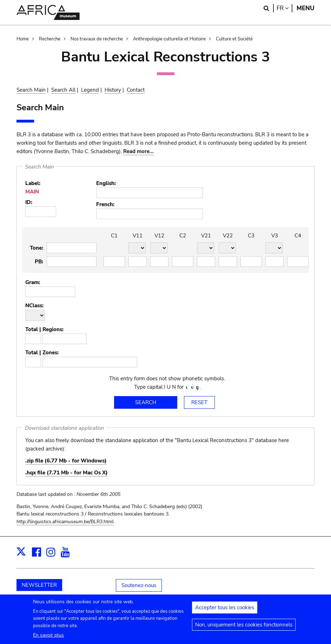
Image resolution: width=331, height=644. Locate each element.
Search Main (31, 90)
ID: (29, 202)
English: (106, 183)
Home (23, 39)
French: (105, 204)
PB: (39, 262)
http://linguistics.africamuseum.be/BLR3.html (65, 522)
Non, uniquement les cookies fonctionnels (244, 627)
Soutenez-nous (139, 585)
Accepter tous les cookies (225, 610)
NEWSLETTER (39, 585)
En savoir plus (48, 638)
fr (284, 8)
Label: (33, 183)
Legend (90, 90)
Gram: (33, 282)
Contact (136, 90)
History (113, 90)
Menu (306, 8)
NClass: (34, 305)
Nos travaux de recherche (97, 39)
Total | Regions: (44, 329)
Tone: (37, 248)
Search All (63, 90)
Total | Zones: (42, 353)
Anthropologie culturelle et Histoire (169, 39)
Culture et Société (234, 39)
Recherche (50, 39)
